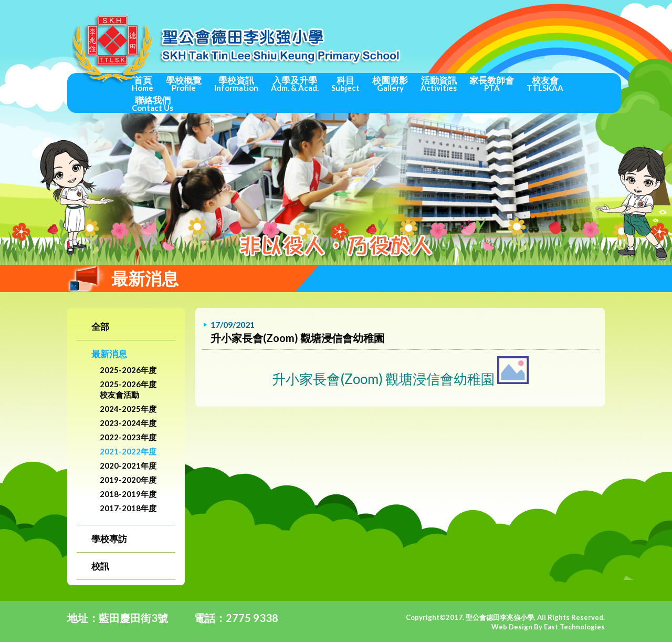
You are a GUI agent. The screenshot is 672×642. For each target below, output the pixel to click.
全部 (100, 327)
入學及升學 (295, 84)
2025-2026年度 (128, 370)
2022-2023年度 (128, 437)
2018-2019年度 (128, 494)
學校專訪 (109, 539)
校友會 (545, 84)
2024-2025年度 (128, 409)
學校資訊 (236, 84)
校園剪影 (390, 84)
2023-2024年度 (128, 423)
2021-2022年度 (128, 451)
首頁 (143, 84)
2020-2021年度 (128, 465)
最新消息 (109, 354)
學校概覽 (184, 84)
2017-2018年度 (128, 508)
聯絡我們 (153, 103)
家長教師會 (492, 84)
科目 (345, 84)
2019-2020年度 (128, 480)
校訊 (100, 566)
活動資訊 (439, 84)
